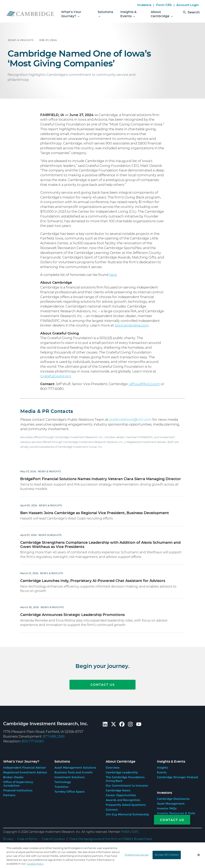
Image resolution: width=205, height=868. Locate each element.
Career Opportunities (121, 794)
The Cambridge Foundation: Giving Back (125, 778)
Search (192, 16)
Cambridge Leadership (122, 771)
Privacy (8, 838)
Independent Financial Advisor (25, 766)
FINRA (125, 831)
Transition (61, 786)
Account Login (188, 5)
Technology (63, 781)
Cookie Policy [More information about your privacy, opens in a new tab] (35, 864)
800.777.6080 (33, 741)
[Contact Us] (167, 820)
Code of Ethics (27, 838)
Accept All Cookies (167, 855)
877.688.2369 (54, 736)
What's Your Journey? (71, 14)
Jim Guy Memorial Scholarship (127, 813)
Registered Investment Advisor (25, 771)
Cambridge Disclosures (173, 796)
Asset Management (171, 801)
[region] (102, 855)
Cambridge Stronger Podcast (178, 776)
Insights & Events (128, 14)
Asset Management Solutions (75, 766)
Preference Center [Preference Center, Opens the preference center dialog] (137, 855)
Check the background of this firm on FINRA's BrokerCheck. (111, 838)
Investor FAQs (167, 806)
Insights (162, 766)
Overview (113, 766)
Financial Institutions (18, 789)
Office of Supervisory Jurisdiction (18, 783)
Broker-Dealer (13, 776)
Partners (9, 794)
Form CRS (164, 5)
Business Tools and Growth (73, 771)
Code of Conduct (53, 838)
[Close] (199, 855)
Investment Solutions (70, 776)
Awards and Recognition (123, 799)
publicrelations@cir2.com (130, 420)
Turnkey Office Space (69, 790)
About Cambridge (162, 14)
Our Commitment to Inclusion (127, 784)
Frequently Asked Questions (126, 804)
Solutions (105, 14)
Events (162, 771)
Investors (144, 5)
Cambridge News (118, 789)
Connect (112, 808)
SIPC (135, 831)
